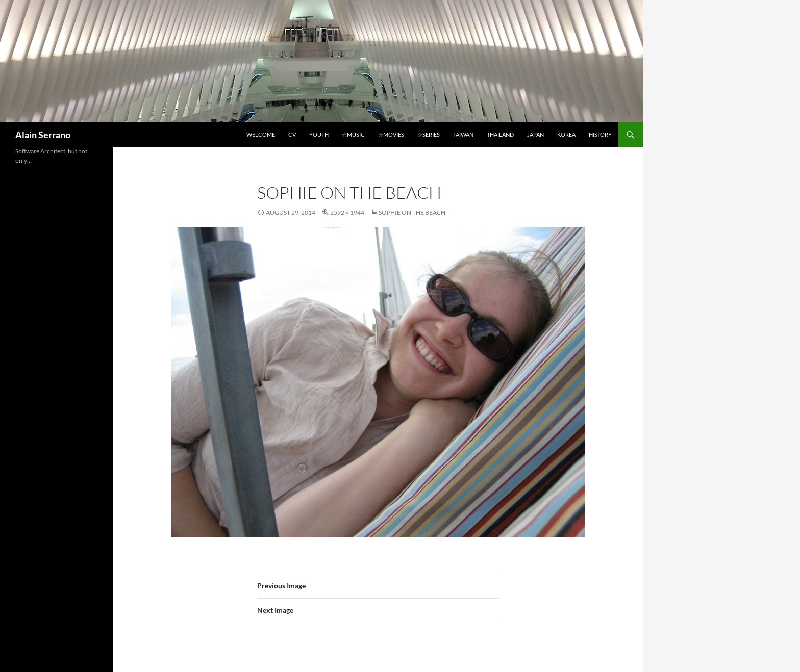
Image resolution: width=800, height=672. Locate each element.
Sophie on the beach (412, 212)
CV (292, 134)
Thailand (500, 134)
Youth (319, 134)
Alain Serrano (43, 135)
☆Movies (391, 134)
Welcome (261, 134)
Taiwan (463, 134)
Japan (535, 134)
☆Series (429, 134)
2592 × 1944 (347, 212)
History (600, 134)
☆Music (353, 134)
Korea (566, 134)
